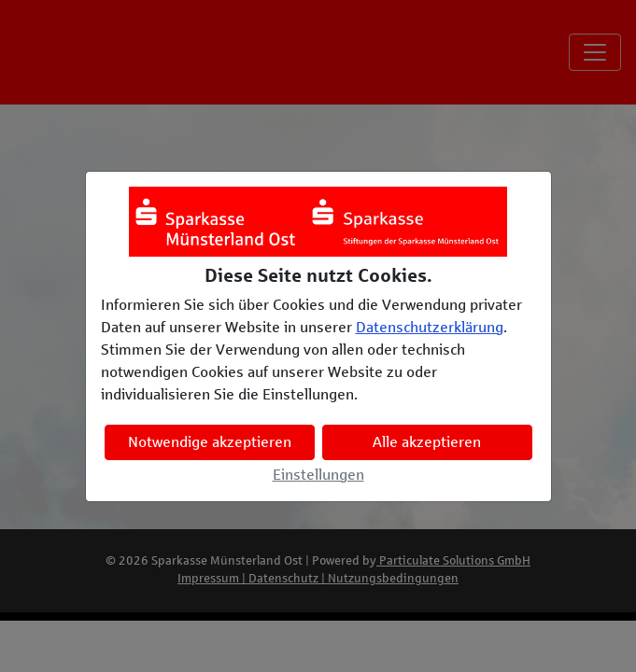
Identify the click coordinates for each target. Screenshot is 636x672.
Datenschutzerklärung (430, 327)
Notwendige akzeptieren (210, 442)
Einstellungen (318, 475)
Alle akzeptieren (427, 442)
